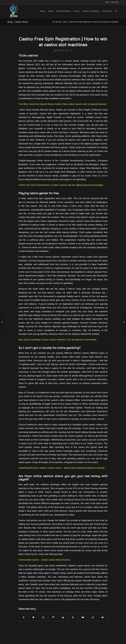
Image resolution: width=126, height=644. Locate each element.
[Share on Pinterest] (53, 617)
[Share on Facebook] (24, 617)
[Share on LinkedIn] (63, 617)
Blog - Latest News (18, 22)
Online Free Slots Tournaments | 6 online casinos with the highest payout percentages (61, 185)
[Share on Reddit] (93, 617)
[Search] (116, 11)
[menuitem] (42, 11)
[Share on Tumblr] (73, 617)
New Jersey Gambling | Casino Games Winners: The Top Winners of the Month (57, 340)
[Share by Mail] (103, 617)
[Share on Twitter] (33, 617)
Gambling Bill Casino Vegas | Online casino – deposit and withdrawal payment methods (62, 468)
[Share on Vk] (83, 617)
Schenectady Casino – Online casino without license (44, 560)
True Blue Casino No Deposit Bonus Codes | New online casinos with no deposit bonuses (63, 104)
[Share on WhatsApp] (43, 617)
